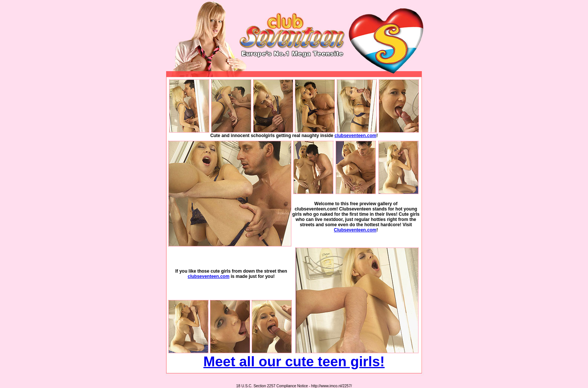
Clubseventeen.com (355, 230)
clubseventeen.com (355, 136)
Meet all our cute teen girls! (294, 361)
